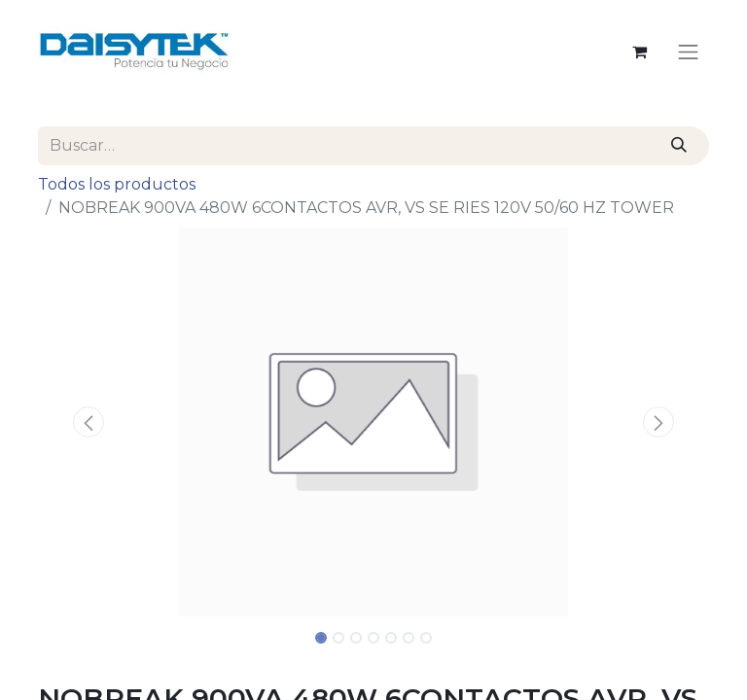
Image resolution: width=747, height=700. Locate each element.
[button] (89, 422)
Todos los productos (117, 184)
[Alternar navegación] (689, 52)
